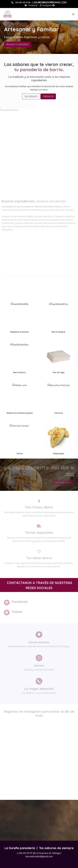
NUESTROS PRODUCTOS (46, 44)
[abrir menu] (73, 14)
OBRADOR (48, 96)
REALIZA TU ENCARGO (18, 44)
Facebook (33, 5)
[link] (8, 14)
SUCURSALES (31, 96)
